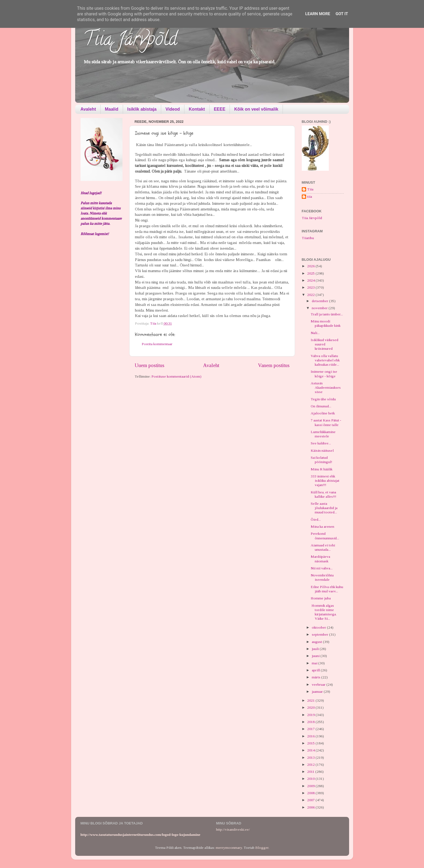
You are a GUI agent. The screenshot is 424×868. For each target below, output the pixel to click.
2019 (311, 715)
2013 (311, 758)
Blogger (262, 848)
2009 (311, 786)
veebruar (319, 684)
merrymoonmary (229, 848)
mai (315, 663)
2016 (311, 736)
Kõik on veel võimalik (256, 109)
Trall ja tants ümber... (327, 314)
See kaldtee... (321, 443)
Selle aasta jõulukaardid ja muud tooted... (324, 508)
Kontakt (197, 109)
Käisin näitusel (322, 450)
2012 (311, 765)
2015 (311, 743)
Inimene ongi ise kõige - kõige (324, 374)
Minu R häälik (322, 469)
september (320, 634)
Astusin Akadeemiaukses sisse (326, 387)
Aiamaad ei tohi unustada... (323, 547)
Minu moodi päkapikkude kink (326, 323)
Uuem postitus (150, 365)
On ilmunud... (321, 406)
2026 (311, 266)
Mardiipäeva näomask (320, 559)
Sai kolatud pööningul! (321, 460)
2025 (311, 273)
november (320, 308)
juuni (316, 656)
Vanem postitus (274, 365)
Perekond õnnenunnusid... (325, 536)
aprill (316, 670)
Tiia (310, 189)
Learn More (318, 14)
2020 (311, 707)
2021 (311, 700)
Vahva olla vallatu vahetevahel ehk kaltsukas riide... (325, 360)
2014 (311, 750)
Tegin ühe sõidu (323, 399)
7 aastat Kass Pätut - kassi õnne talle (326, 422)
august (317, 642)
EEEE (220, 109)
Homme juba (321, 598)
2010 (311, 779)
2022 (311, 295)
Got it (342, 14)
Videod (173, 109)
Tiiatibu (308, 238)
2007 (311, 800)
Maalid (112, 109)
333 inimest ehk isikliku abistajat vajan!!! (325, 481)
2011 (311, 772)
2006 (311, 807)
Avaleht (88, 109)
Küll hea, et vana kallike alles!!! (323, 494)
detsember (320, 301)
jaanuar (318, 692)
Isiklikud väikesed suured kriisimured (324, 344)
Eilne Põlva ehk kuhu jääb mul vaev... (327, 589)
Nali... (315, 333)
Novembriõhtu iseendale (322, 577)
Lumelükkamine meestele (323, 434)
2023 (311, 287)
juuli (316, 649)
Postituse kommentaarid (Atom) (176, 376)
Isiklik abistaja (142, 109)
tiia (310, 197)
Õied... (316, 519)
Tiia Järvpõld (130, 41)
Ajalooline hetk (323, 413)
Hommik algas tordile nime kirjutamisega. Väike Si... (324, 612)
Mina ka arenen (322, 527)
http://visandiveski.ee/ (233, 829)
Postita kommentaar (157, 344)
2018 (311, 722)
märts (317, 677)
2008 (311, 793)
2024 (311, 280)
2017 (311, 729)
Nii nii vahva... (322, 568)
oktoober (319, 627)
